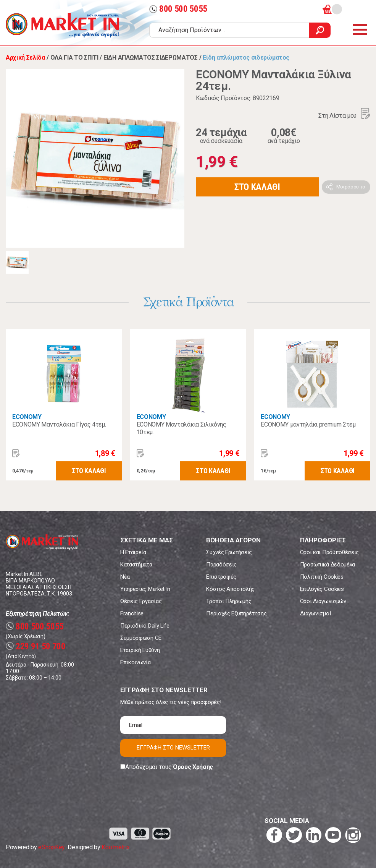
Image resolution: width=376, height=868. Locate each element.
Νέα (125, 577)
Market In (62, 25)
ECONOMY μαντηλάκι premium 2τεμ (308, 424)
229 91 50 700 (36, 647)
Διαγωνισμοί (315, 613)
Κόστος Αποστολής (230, 589)
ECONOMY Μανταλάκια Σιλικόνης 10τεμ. (182, 428)
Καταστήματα (136, 565)
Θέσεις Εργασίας (141, 601)
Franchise (132, 613)
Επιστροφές (221, 577)
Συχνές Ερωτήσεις (229, 552)
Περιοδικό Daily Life (145, 626)
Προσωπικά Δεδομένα (328, 565)
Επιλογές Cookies (322, 589)
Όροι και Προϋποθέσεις (329, 552)
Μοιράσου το (351, 187)
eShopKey (51, 847)
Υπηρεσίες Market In (145, 589)
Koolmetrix (115, 847)
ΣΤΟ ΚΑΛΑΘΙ (257, 187)
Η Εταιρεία (133, 552)
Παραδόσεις (221, 565)
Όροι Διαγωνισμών (323, 601)
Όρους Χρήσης (193, 767)
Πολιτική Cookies (322, 577)
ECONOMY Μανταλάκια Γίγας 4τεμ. (59, 424)
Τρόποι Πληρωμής (229, 601)
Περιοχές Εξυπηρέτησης (236, 613)
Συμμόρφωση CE (141, 638)
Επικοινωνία (135, 662)
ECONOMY (27, 417)
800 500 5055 (178, 9)
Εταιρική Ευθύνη (140, 650)
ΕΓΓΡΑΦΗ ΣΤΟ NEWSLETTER (173, 748)
